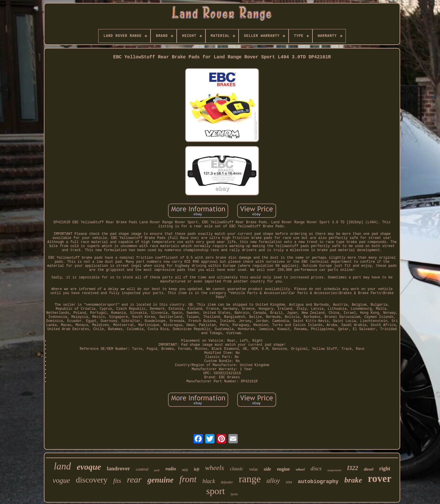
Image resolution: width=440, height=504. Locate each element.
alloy (273, 481)
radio (171, 469)
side (267, 469)
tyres (234, 494)
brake (353, 480)
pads (157, 470)
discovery (92, 480)
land (62, 466)
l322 (353, 468)
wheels (215, 468)
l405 (185, 470)
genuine (160, 480)
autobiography (318, 482)
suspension (334, 470)
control (142, 469)
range (250, 479)
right (385, 469)
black (209, 481)
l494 (289, 482)
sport (216, 491)
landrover (119, 468)
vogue (61, 480)
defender (227, 482)
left (197, 469)
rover (380, 479)
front (188, 479)
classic (237, 469)
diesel (369, 469)
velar (253, 469)
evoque (89, 467)
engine (283, 469)
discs (316, 468)
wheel (300, 469)
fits (117, 481)
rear (134, 479)
